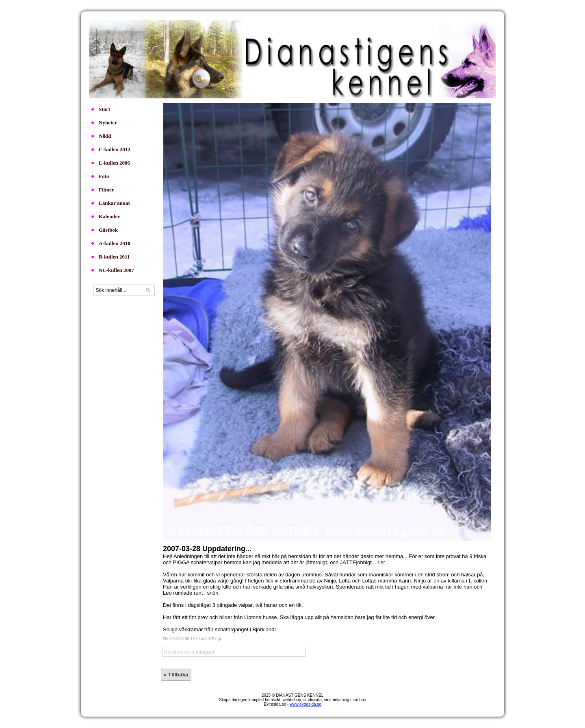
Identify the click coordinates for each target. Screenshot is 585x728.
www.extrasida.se (305, 704)
